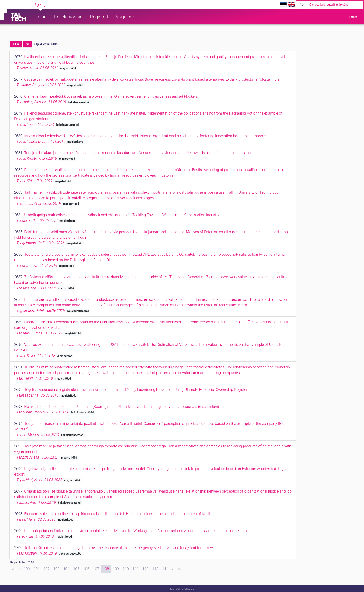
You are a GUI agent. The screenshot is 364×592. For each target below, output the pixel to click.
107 (96, 569)
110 (126, 569)
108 (106, 569)
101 (37, 569)
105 (76, 569)
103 (57, 569)
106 (86, 569)
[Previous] (19, 569)
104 (66, 569)
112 (145, 569)
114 (165, 569)
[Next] (173, 569)
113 (155, 569)
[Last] (179, 569)
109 (116, 569)
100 (27, 569)
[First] (13, 569)
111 (136, 569)
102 (47, 569)
